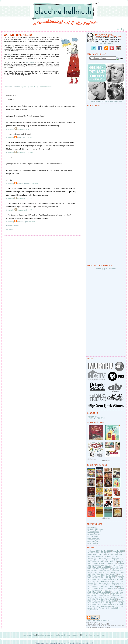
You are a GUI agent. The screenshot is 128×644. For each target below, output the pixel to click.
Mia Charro (21, 137)
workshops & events (63, 635)
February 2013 (104, 597)
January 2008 (110, 565)
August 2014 (105, 606)
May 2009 (96, 574)
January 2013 (92, 597)
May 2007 (96, 562)
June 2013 (105, 599)
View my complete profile (104, 43)
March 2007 (115, 560)
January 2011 (92, 585)
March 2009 (115, 572)
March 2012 (97, 592)
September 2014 (117, 606)
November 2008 (104, 571)
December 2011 (98, 590)
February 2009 (104, 572)
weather (17, 87)
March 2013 (115, 597)
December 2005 (93, 553)
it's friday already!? (94, 531)
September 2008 (117, 569)
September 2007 (98, 563)
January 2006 (105, 553)
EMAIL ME (93, 416)
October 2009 (111, 576)
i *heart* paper (23, 222)
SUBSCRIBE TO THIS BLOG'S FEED (100, 621)
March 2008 (97, 567)
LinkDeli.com (92, 459)
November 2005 (118, 551)
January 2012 (110, 590)
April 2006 (101, 555)
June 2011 (105, 587)
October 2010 (92, 583)
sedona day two (93, 542)
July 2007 (113, 562)
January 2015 (92, 608)
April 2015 (114, 608)
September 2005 (94, 551)
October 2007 (111, 563)
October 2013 (111, 601)
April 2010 (106, 579)
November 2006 (104, 558)
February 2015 (104, 608)
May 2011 (96, 587)
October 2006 (92, 558)
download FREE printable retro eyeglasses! (107, 101)
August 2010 (105, 581)
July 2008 (96, 569)
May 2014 (115, 604)
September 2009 (98, 576)
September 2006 (112, 556)
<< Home (10, 229)
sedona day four (93, 538)
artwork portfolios (30, 635)
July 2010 (96, 581)
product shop (50, 635)
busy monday (92, 527)
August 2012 (105, 594)
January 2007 (92, 560)
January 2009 (92, 572)
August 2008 (105, 569)
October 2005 (106, 551)
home (103, 635)
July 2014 (96, 606)
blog (83, 635)
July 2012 (96, 594)
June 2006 (118, 555)
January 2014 (110, 603)
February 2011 (104, 585)
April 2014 (106, 604)
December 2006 (117, 558)
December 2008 (117, 571)
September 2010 (117, 581)
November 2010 (104, 583)
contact (96, 635)
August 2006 (100, 556)
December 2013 (98, 603)
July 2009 (113, 574)
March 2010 (97, 579)
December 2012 (117, 596)
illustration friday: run (95, 529)
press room (76, 635)
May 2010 (115, 579)
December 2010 (117, 583)
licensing (40, 635)
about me (89, 635)
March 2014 (97, 604)
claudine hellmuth (24, 184)
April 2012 (106, 592)
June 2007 (105, 562)
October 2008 (92, 571)
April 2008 (106, 567)
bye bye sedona (93, 536)
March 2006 (92, 555)
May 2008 (115, 567)
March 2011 (115, 585)
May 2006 (110, 555)
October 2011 (111, 588)
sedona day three (94, 540)
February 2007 (104, 560)
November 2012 (104, 596)
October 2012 (92, 596)
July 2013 (113, 599)
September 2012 (117, 594)
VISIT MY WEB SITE (97, 418)
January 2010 (110, 578)
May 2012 (115, 592)
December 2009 (98, 578)
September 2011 (98, 588)
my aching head (93, 533)
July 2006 (91, 556)
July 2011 (113, 587)
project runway (93, 543)
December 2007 (98, 565)
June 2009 (105, 574)
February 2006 (117, 553)
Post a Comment (12, 226)
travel (11, 87)
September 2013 (98, 601)
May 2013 (96, 599)
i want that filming (94, 534)
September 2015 (94, 610)
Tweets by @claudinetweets (106, 269)
